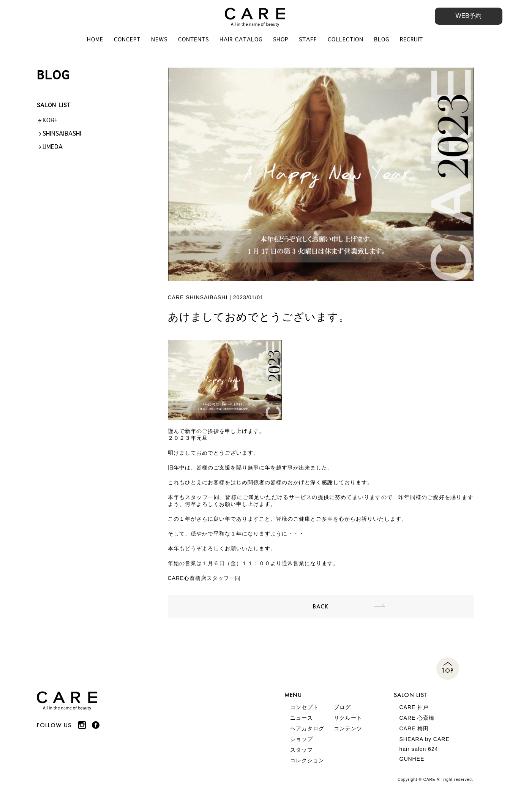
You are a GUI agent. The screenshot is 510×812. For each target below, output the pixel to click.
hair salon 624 (419, 749)
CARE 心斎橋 (417, 718)
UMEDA (53, 147)
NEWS (159, 39)
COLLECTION (346, 39)
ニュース (302, 718)
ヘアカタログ (307, 728)
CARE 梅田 (414, 728)
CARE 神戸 (414, 707)
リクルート (348, 718)
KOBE (50, 120)
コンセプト (304, 707)
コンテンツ (348, 728)
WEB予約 (469, 16)
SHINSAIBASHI (62, 133)
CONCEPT (127, 39)
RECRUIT (411, 39)
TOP (448, 671)
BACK (321, 606)
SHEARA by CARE (425, 739)
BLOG (382, 39)
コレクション (307, 760)
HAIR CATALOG (241, 39)
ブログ (342, 707)
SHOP (281, 39)
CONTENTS (193, 39)
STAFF (308, 39)
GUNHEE (412, 759)
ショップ (302, 739)
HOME (95, 39)
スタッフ (302, 750)
